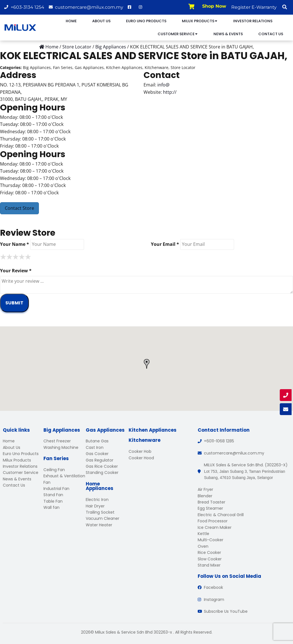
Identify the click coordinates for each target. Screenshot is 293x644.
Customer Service (178, 34)
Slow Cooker (210, 559)
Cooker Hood (141, 458)
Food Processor (213, 521)
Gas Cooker (97, 454)
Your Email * (165, 244)
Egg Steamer (210, 508)
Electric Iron (97, 500)
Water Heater (99, 525)
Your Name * (15, 244)
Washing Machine (61, 447)
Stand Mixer (209, 565)
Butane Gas (97, 441)
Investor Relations (253, 21)
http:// (170, 92)
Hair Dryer (95, 506)
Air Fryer (205, 489)
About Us (101, 21)
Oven (203, 546)
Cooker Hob (140, 451)
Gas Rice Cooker (102, 466)
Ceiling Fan (54, 470)
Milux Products (200, 21)
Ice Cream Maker (215, 527)
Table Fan (53, 501)
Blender (205, 496)
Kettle (203, 534)
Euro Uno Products (146, 21)
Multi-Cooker (211, 540)
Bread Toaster (212, 502)
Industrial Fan (56, 489)
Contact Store (19, 208)
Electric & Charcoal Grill (221, 515)
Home (71, 21)
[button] (285, 7)
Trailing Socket (100, 512)
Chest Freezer (57, 441)
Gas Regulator (100, 460)
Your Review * (16, 271)
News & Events (228, 34)
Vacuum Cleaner (103, 518)
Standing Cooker (102, 473)
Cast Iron (95, 447)
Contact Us (271, 34)
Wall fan (51, 507)
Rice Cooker (209, 552)
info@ (163, 85)
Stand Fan (53, 495)
